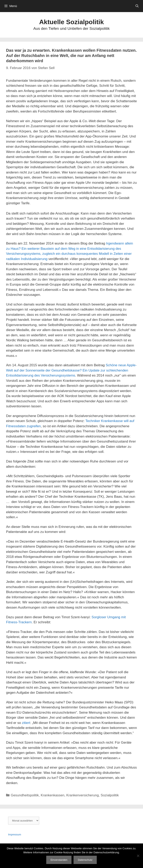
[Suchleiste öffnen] (137, 6)
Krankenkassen (53, 795)
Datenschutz (85, 860)
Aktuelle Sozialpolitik (71, 22)
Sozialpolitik (110, 795)
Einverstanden (59, 860)
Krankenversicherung (83, 795)
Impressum (15, 834)
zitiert (26, 723)
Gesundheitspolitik (25, 795)
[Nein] (138, 856)
